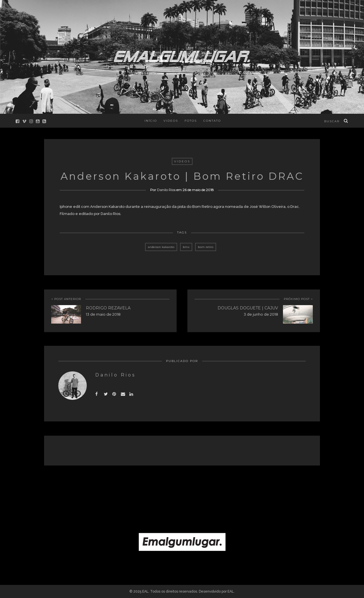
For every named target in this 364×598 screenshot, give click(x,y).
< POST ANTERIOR (66, 299)
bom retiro (206, 247)
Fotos (191, 121)
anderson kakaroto (161, 247)
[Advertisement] (182, 485)
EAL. (231, 591)
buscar (332, 121)
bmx (186, 247)
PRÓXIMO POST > (298, 299)
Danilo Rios (166, 190)
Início (151, 121)
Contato (212, 121)
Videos (171, 121)
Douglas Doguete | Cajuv (248, 308)
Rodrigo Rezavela (108, 308)
